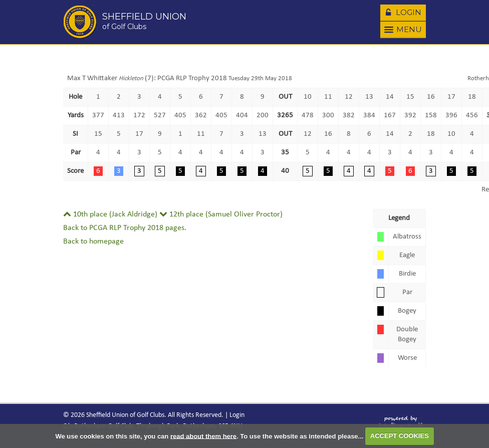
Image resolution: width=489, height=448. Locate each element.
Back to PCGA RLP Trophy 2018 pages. (125, 228)
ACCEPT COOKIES (400, 436)
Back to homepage (93, 242)
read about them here (203, 436)
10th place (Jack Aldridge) (110, 214)
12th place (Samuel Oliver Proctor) (221, 214)
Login (403, 12)
